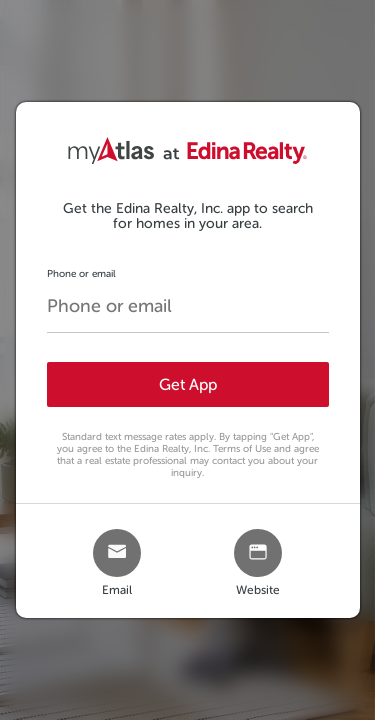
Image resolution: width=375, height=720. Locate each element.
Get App (188, 384)
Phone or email (81, 273)
